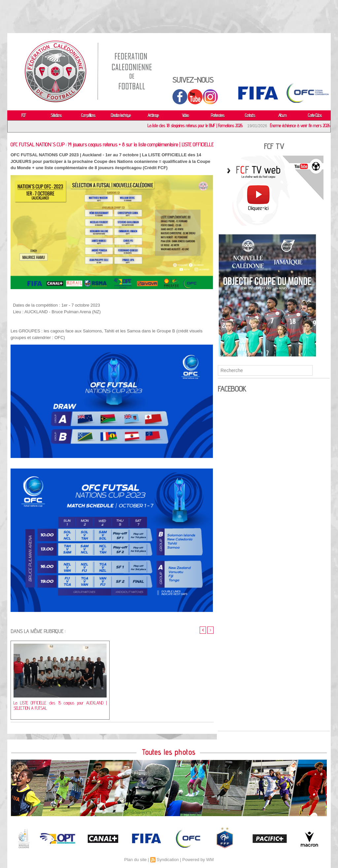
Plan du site (135, 860)
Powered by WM (198, 860)
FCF (24, 115)
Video (185, 115)
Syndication (168, 860)
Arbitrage (153, 115)
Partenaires (218, 115)
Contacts (250, 115)
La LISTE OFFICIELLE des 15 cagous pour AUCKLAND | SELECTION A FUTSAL (60, 706)
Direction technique (121, 115)
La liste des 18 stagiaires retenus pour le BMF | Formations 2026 (197, 126)
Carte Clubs (315, 115)
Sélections (56, 115)
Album (282, 115)
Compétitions (88, 115)
